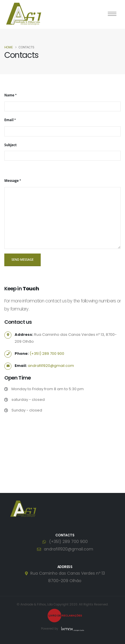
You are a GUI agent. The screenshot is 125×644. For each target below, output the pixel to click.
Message (11, 180)
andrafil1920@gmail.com (51, 366)
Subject (10, 145)
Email (9, 120)
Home (9, 47)
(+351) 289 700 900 (47, 354)
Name (9, 95)
